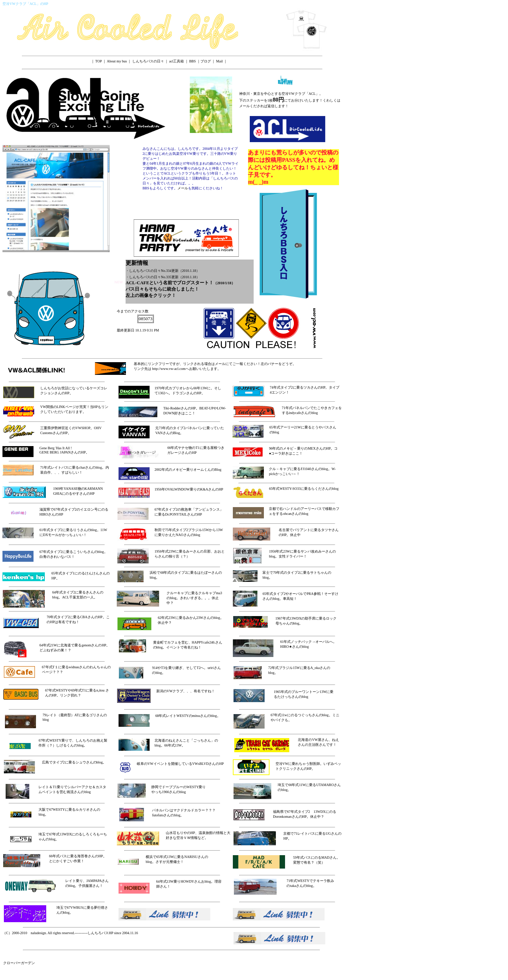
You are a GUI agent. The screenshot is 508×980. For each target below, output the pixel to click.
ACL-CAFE (137, 283)
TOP (98, 61)
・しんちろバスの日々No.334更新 (152, 271)
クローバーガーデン (19, 963)
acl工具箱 (177, 61)
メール (183, 188)
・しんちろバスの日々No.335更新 (152, 277)
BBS (192, 61)
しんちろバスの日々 (148, 61)
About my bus (117, 61)
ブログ (206, 61)
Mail (220, 61)
